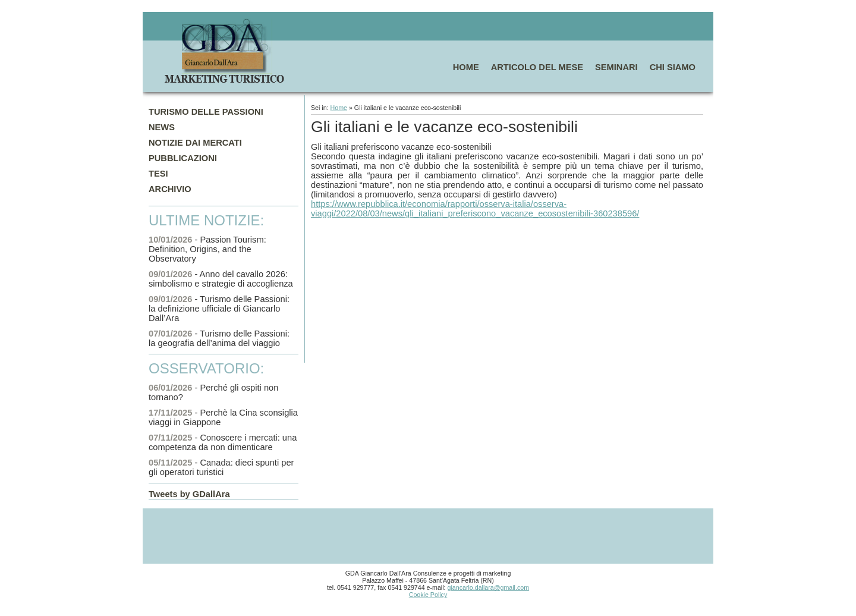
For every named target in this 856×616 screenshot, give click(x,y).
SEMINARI (616, 67)
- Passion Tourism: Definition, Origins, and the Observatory (207, 249)
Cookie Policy (428, 595)
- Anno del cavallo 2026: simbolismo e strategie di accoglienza (221, 279)
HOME (466, 67)
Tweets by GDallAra (189, 494)
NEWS (162, 127)
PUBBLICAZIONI (183, 158)
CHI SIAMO (673, 67)
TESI (158, 174)
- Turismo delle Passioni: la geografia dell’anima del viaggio (219, 338)
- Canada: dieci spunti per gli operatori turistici (221, 467)
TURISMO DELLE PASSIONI (206, 112)
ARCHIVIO (170, 189)
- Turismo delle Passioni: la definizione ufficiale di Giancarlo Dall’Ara (219, 309)
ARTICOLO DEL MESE (537, 67)
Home (339, 108)
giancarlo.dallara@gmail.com (489, 587)
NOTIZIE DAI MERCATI (195, 143)
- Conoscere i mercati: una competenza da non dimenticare (223, 442)
